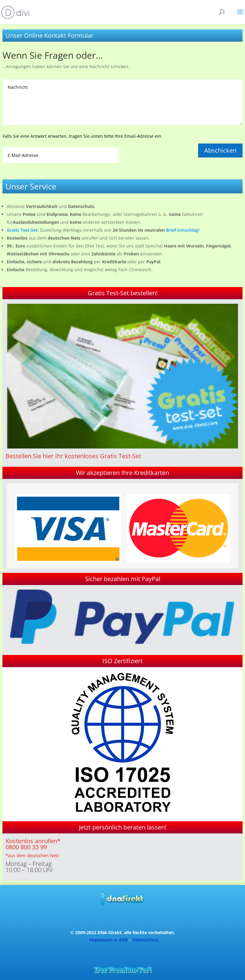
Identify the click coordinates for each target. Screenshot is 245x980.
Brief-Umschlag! (183, 230)
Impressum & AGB (108, 940)
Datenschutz (145, 940)
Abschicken (220, 150)
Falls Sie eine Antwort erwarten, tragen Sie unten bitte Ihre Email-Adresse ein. (83, 136)
